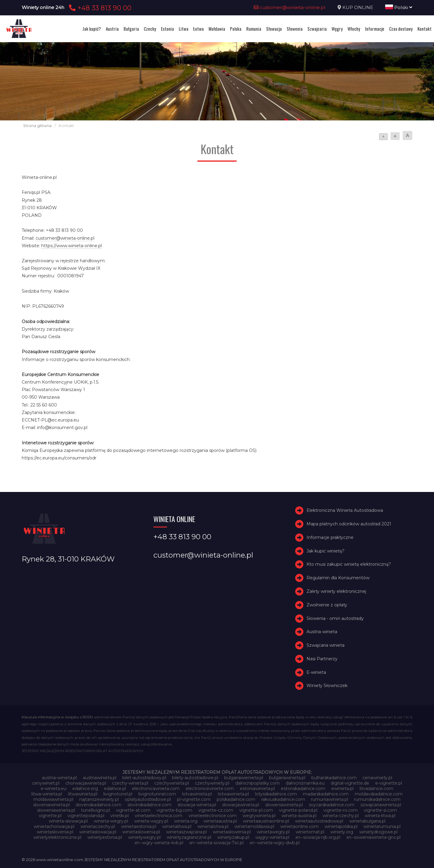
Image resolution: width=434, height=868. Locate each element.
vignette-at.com (133, 810)
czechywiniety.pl (212, 783)
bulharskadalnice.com (334, 778)
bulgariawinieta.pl (287, 778)
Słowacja (274, 29)
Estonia (167, 29)
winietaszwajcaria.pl (186, 832)
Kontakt (425, 29)
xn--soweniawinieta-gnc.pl (373, 837)
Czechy (150, 29)
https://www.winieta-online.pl (72, 246)
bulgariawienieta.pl (244, 778)
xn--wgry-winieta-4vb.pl (159, 843)
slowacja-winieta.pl (197, 805)
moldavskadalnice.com (379, 794)
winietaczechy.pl (98, 826)
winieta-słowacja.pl (68, 821)
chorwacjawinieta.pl (86, 783)
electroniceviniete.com (210, 789)
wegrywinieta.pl (259, 816)
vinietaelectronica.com (159, 816)
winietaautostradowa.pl (319, 821)
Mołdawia (217, 29)
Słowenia (295, 29)
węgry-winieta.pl (272, 837)
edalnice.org (85, 789)
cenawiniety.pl (377, 778)
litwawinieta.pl (83, 794)
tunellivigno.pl (96, 810)
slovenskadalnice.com (99, 805)
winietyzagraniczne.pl (189, 837)
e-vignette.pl (389, 783)
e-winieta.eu (53, 789)
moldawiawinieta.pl (53, 799)
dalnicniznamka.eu (305, 783)
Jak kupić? (92, 29)
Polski (399, 7)
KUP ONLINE (358, 7)
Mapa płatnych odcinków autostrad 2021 (349, 524)
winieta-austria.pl (299, 816)
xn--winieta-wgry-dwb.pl (275, 843)
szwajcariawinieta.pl (381, 805)
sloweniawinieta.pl (284, 805)
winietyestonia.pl (105, 837)
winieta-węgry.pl (151, 821)
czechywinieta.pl (172, 783)
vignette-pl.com (256, 810)
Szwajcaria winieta (325, 645)
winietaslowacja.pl (98, 832)
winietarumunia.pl (382, 826)
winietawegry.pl (273, 832)
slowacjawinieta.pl (241, 805)
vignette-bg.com (174, 810)
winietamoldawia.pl (254, 826)
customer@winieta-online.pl (290, 7)
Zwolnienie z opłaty (327, 605)
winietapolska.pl (341, 826)
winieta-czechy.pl (341, 816)
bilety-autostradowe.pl (195, 778)
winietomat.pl (310, 832)
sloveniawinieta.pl (51, 805)
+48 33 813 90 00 (99, 8)
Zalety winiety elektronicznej (336, 591)
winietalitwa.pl (177, 826)
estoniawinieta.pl (257, 789)
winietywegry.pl (144, 837)
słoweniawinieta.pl (56, 810)
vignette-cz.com (216, 810)
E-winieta (316, 672)
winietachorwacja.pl (54, 826)
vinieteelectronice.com (212, 816)
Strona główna (37, 126)
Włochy (354, 29)
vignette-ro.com (341, 810)
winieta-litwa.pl (380, 816)
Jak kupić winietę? (325, 551)
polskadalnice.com (236, 799)
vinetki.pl (120, 816)
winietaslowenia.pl (141, 832)
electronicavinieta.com (156, 789)
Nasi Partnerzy (322, 659)
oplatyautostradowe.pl (148, 799)
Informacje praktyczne (330, 537)
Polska (236, 29)
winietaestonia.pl (139, 826)
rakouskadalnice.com (283, 799)
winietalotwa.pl (213, 826)
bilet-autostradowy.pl (144, 778)
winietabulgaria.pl (367, 821)
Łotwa (198, 29)
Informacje (375, 29)
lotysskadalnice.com (276, 794)
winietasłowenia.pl (232, 832)
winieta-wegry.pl (111, 821)
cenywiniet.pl (46, 783)
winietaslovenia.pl (55, 832)
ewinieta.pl (342, 789)
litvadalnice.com (376, 789)
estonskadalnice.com (303, 789)
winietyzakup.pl (233, 837)
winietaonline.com (299, 826)
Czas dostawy (401, 29)
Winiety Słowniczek (327, 686)
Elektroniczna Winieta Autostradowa (345, 510)
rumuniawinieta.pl (330, 799)
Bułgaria (131, 29)
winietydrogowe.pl (378, 832)
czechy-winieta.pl (130, 783)
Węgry (337, 29)
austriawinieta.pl (100, 778)
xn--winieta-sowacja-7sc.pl (216, 843)
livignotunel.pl (118, 794)
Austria (112, 29)
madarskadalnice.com (326, 794)
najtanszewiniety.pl (99, 799)
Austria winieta (322, 632)
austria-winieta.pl (59, 778)
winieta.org (186, 821)
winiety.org (342, 832)
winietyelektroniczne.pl (57, 837)
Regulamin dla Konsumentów (338, 578)
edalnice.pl (115, 789)
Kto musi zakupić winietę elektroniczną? (349, 564)
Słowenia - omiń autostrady (335, 618)
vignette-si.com (380, 810)
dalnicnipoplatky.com (258, 783)
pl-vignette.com (194, 799)
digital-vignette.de (350, 783)
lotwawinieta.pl (233, 794)
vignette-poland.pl (298, 810)
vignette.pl (50, 816)
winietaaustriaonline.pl (266, 821)
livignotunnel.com (157, 794)
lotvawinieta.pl (197, 794)
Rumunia (254, 29)
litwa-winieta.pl (47, 794)
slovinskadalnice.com (149, 805)
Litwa (184, 29)
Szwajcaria (317, 29)
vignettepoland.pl (86, 816)
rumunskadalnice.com (377, 799)
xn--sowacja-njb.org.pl (318, 837)
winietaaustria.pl (220, 821)
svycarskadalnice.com (332, 805)
